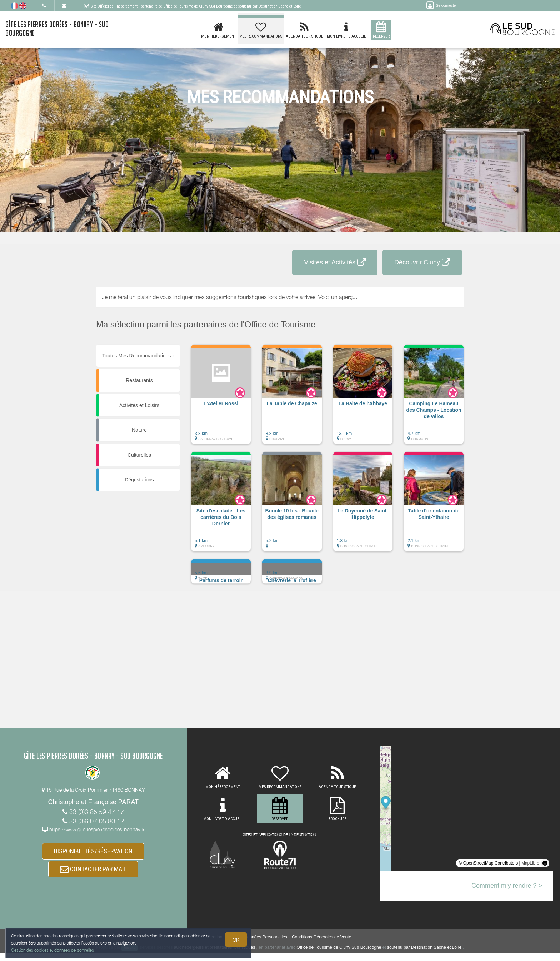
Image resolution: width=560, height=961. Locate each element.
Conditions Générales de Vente (321, 945)
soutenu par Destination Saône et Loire (424, 956)
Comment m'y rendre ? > (507, 886)
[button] (221, 398)
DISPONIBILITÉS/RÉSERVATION (93, 853)
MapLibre (530, 863)
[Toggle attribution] (545, 863)
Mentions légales (223, 945)
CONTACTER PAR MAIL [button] (93, 875)
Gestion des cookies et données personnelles (54, 949)
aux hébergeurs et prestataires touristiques (214, 956)
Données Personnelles (266, 945)
